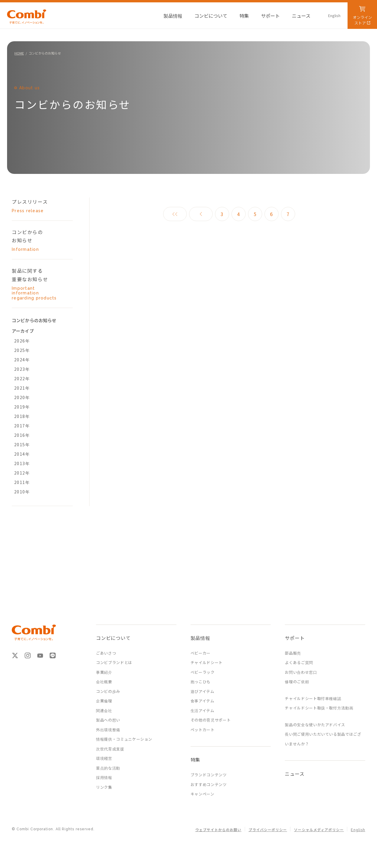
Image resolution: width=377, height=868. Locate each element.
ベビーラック (203, 672)
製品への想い (108, 720)
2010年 (22, 492)
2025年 (22, 350)
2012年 (22, 473)
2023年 (22, 369)
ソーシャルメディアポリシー (319, 830)
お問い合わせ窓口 (301, 672)
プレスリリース (37, 206)
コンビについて (113, 638)
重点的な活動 (108, 768)
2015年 (22, 444)
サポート (295, 638)
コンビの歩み (108, 691)
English (358, 830)
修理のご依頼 (297, 682)
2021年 (22, 388)
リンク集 (104, 787)
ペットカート (203, 730)
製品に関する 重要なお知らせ (37, 284)
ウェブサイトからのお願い (218, 830)
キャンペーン (202, 794)
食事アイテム (202, 701)
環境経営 (104, 758)
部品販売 (293, 653)
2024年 (22, 360)
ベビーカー (201, 653)
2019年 (22, 407)
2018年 (22, 416)
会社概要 (104, 682)
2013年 (22, 463)
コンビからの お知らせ (37, 240)
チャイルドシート (207, 662)
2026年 (22, 341)
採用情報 (104, 777)
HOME (19, 53)
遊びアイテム (202, 691)
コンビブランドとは (114, 662)
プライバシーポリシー (268, 830)
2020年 (22, 397)
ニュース (295, 774)
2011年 (22, 482)
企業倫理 (104, 701)
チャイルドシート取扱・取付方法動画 (319, 708)
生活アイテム (202, 710)
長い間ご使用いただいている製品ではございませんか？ (323, 739)
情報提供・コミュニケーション (124, 739)
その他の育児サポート (211, 720)
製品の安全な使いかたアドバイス (315, 725)
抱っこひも (201, 682)
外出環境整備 (108, 730)
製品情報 (200, 638)
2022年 (22, 378)
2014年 (22, 454)
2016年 (22, 435)
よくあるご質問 (299, 662)
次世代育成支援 (110, 749)
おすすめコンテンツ (209, 784)
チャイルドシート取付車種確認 (313, 698)
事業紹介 (104, 672)
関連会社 (104, 710)
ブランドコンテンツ (209, 775)
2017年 (22, 426)
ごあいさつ (106, 653)
